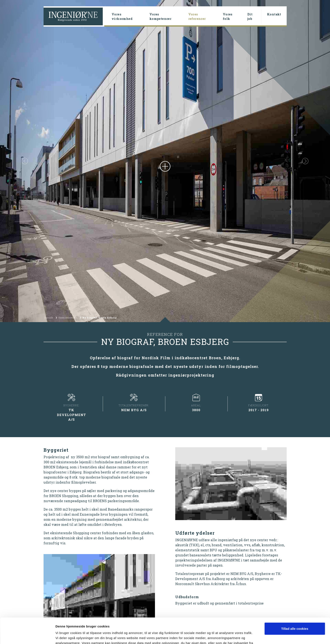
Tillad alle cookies (295, 605)
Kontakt (274, 14)
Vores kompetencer (160, 16)
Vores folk (228, 16)
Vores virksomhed (122, 16)
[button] (25, 161)
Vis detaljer (64, 636)
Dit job (250, 16)
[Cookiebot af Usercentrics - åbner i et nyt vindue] (27, 636)
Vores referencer (204, 16)
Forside (49, 318)
